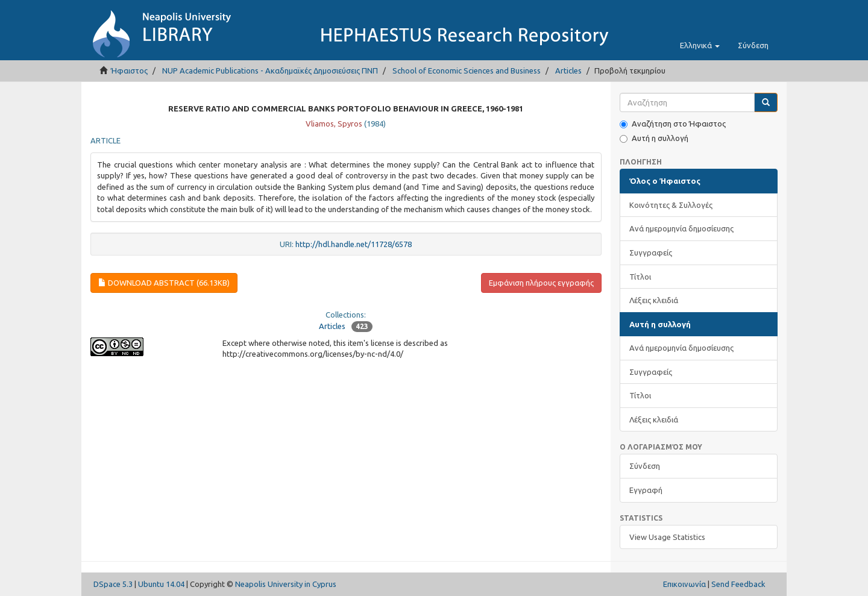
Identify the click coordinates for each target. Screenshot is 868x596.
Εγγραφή (646, 490)
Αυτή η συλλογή (654, 138)
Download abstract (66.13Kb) (164, 283)
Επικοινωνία (684, 584)
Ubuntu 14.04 (161, 584)
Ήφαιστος (129, 71)
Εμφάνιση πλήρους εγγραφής (541, 283)
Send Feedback (738, 584)
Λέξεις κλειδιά (654, 300)
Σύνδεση (645, 466)
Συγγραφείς (651, 253)
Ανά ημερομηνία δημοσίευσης (681, 228)
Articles (568, 71)
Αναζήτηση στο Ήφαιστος (673, 124)
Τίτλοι (640, 277)
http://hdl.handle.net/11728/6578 (354, 244)
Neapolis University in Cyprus (286, 584)
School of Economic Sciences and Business (467, 71)
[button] (700, 45)
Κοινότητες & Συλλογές (671, 205)
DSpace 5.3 (113, 584)
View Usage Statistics (667, 537)
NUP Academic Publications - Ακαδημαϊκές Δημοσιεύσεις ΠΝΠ (270, 71)
